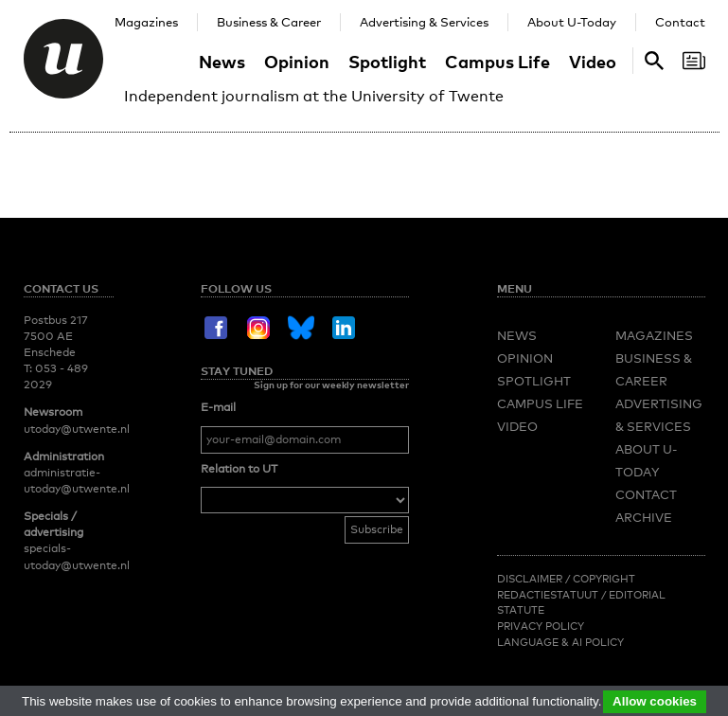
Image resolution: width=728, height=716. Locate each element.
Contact (680, 22)
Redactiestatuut (549, 595)
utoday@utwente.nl (77, 429)
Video (593, 61)
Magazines (146, 22)
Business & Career (269, 22)
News (222, 61)
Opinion (297, 61)
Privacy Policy (541, 626)
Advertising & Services (424, 22)
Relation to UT (239, 469)
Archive (644, 517)
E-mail (218, 407)
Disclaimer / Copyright (566, 579)
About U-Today (572, 22)
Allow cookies (655, 701)
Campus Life (497, 61)
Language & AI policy (560, 642)
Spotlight (387, 61)
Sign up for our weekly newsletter (331, 385)
